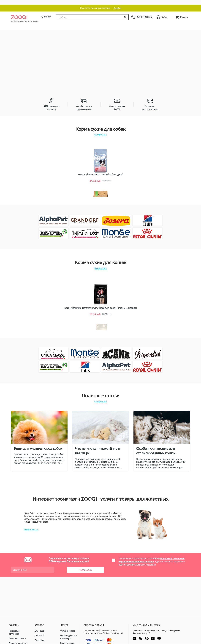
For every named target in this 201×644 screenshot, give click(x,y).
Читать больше (31, 525)
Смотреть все (100, 130)
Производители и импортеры (69, 637)
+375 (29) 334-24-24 (145, 12)
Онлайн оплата (68, 631)
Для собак (39, 640)
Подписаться (86, 565)
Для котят (39, 636)
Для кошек (40, 631)
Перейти (117, 3)
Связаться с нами (17, 638)
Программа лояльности (14, 632)
